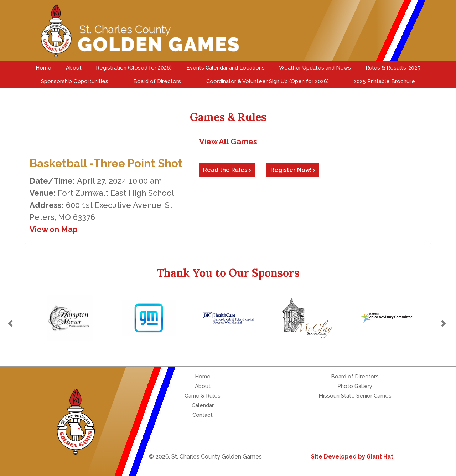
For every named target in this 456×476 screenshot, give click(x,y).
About (74, 68)
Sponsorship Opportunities (75, 81)
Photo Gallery (355, 386)
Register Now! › (293, 170)
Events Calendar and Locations (226, 68)
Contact (203, 415)
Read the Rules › (227, 170)
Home (43, 68)
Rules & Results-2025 (393, 68)
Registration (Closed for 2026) (134, 68)
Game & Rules (203, 396)
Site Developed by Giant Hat (352, 457)
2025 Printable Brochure (384, 81)
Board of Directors (157, 81)
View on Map (54, 229)
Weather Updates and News (315, 68)
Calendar (203, 405)
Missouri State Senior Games (355, 396)
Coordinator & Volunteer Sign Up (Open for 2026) (268, 81)
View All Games (228, 142)
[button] (11, 323)
